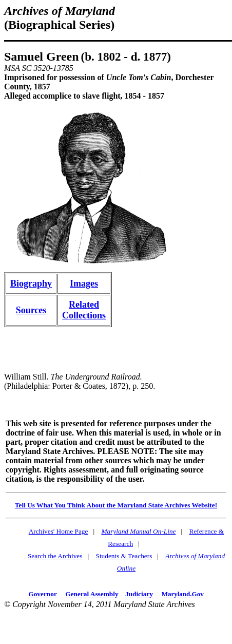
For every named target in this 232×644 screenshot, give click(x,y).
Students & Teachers (124, 556)
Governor (42, 594)
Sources (31, 310)
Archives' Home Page (59, 531)
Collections (84, 315)
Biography (31, 283)
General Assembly (92, 594)
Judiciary (139, 594)
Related (84, 305)
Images (84, 283)
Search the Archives (55, 556)
